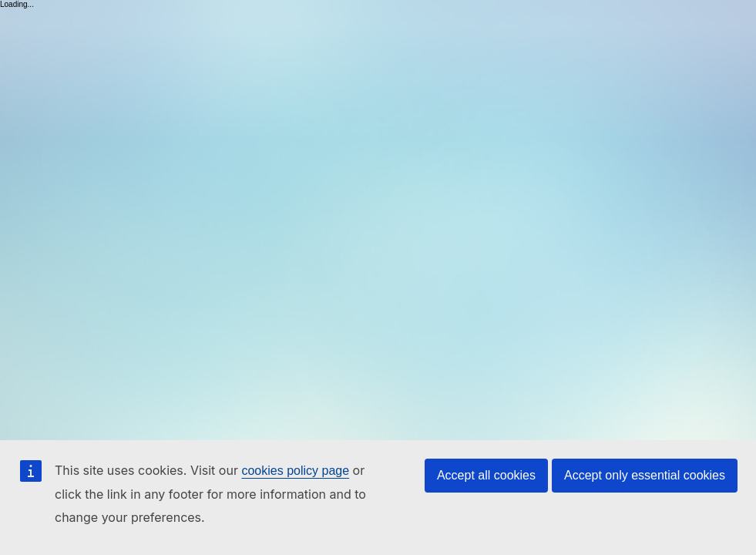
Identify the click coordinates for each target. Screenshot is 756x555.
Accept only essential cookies (645, 475)
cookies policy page (295, 471)
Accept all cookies (486, 475)
